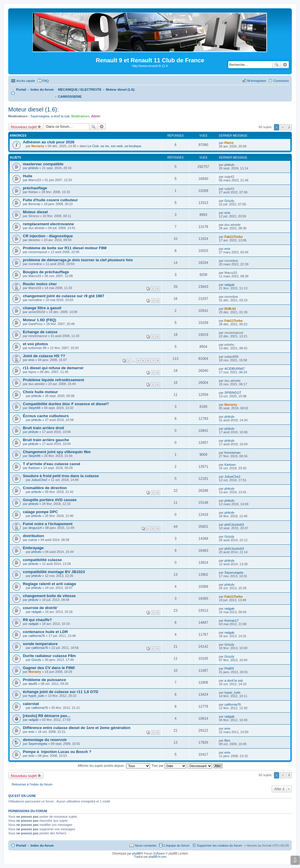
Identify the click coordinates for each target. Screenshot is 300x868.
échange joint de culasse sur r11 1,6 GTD (60, 692)
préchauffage (35, 188)
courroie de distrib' (40, 608)
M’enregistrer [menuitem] (257, 81)
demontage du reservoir (45, 740)
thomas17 (231, 621)
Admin (96, 116)
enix (227, 213)
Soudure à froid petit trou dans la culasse (61, 476)
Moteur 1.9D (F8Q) (40, 320)
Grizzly (229, 201)
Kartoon (34, 468)
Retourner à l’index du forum (32, 784)
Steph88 (34, 408)
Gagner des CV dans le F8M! (49, 668)
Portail (21, 90)
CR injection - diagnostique (48, 236)
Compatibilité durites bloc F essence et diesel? (66, 404)
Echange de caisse (40, 332)
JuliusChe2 (39, 480)
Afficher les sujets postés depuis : (114, 766)
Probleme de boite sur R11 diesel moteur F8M (65, 248)
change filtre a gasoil (42, 308)
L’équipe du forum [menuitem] (177, 845)
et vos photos (35, 344)
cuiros (33, 540)
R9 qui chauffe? (37, 620)
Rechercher (277, 65)
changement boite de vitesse (49, 596)
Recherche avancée (285, 65)
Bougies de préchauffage (46, 272)
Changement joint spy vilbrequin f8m (57, 452)
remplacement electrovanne (48, 224)
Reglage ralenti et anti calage (50, 584)
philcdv (33, 168)
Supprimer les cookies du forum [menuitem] (220, 845)
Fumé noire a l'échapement (48, 524)
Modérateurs (80, 116)
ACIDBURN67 (235, 369)
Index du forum (42, 845)
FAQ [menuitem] (46, 81)
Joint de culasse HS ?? (44, 356)
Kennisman (232, 453)
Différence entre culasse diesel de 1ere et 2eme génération (77, 728)
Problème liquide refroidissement (53, 380)
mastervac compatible (43, 164)
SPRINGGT (233, 393)
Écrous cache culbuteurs (46, 416)
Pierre (229, 143)
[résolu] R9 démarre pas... (47, 716)
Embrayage (33, 548)
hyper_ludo (36, 696)
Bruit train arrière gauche (46, 440)
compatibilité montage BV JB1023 (54, 572)
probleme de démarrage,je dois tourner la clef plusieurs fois (78, 260)
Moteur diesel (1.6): (33, 109)
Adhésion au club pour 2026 (49, 142)
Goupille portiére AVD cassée (50, 500)
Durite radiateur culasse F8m (49, 656)
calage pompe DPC (40, 512)
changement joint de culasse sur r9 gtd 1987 (64, 296)
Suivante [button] (289, 127)
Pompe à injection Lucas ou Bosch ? (57, 752)
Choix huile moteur (40, 392)
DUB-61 (230, 309)
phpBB (137, 854)
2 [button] (283, 127)
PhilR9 (229, 668)
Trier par (169, 766)
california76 (37, 636)
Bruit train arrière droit (44, 428)
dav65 (33, 684)
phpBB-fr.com (157, 857)
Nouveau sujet (24, 127)
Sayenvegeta (40, 116)
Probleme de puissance (44, 680)
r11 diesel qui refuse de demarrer (53, 368)
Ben (227, 740)
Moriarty (38, 146)
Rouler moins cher (40, 284)
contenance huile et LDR (45, 632)
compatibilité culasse (42, 560)
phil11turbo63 (234, 525)
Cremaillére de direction (45, 488)
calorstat (31, 704)
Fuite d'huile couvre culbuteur (50, 200)
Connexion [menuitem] (281, 81)
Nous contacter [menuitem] (146, 845)
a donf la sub (60, 116)
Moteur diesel (35, 212)
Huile (28, 176)
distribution (34, 536)
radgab (229, 285)
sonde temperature (40, 644)
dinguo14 (35, 528)
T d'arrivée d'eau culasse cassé (52, 464)
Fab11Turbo (233, 237)
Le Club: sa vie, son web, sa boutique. (115, 146)
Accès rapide (26, 81)
